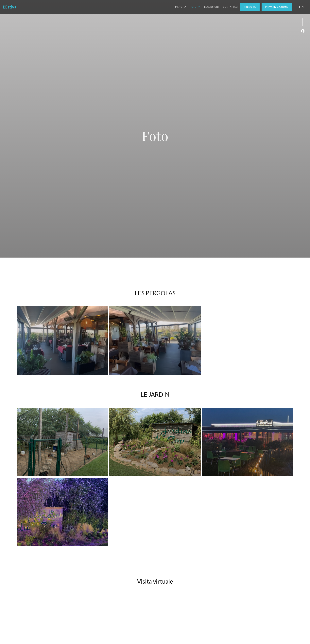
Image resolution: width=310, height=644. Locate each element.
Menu (181, 7)
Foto (195, 7)
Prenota (250, 7)
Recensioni (212, 7)
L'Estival (10, 7)
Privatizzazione (277, 7)
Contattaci (231, 7)
